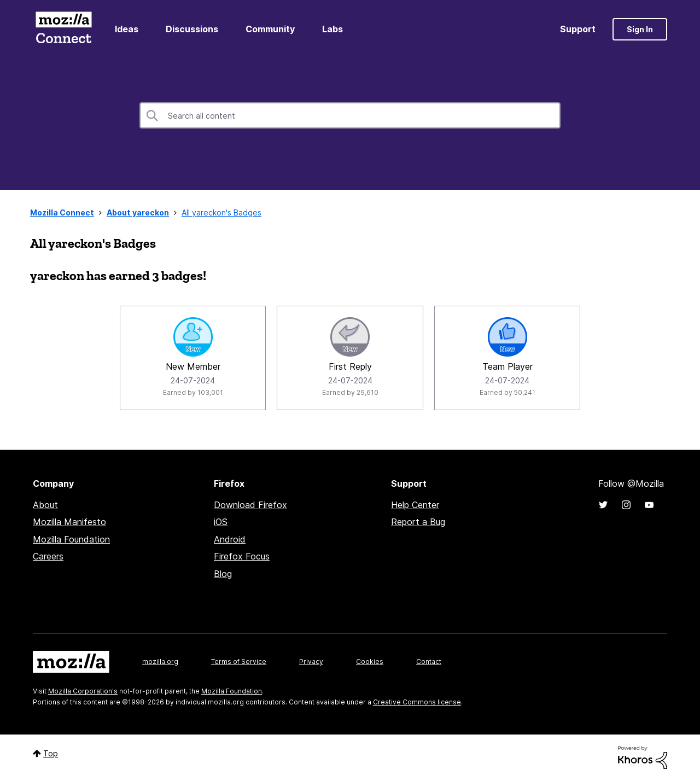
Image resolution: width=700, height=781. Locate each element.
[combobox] (350, 115)
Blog (223, 574)
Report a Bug (418, 522)
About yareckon (138, 212)
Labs (332, 29)
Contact (429, 661)
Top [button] (51, 753)
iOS (221, 522)
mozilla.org (160, 661)
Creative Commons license (417, 702)
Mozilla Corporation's (83, 691)
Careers (48, 556)
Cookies (370, 661)
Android (230, 539)
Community (270, 29)
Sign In (640, 29)
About (45, 505)
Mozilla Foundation (71, 539)
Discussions (192, 29)
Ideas (127, 29)
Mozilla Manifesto (69, 522)
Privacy (311, 661)
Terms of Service (239, 661)
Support (578, 29)
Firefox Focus (242, 556)
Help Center (415, 505)
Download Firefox (250, 505)
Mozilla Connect (63, 29)
